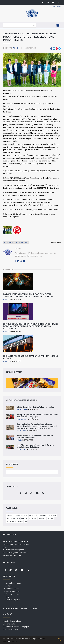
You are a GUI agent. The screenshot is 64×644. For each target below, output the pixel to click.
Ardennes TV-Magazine (48, 515)
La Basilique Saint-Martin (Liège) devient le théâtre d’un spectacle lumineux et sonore (28, 295)
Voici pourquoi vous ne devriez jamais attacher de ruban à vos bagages (37, 416)
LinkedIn (54, 49)
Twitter (60, 49)
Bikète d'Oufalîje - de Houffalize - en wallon (36, 407)
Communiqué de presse (16, 242)
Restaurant (11, 521)
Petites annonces (13, 594)
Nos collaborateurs (13, 583)
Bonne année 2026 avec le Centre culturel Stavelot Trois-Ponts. (35, 437)
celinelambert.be (10, 641)
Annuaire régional (13, 592)
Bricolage (42, 518)
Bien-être (33, 518)
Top (59, 640)
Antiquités (33, 515)
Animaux (25, 515)
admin (16, 48)
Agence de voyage (13, 515)
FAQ (7, 597)
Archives (9, 586)
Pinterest (57, 49)
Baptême (25, 518)
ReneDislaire (22, 409)
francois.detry (22, 419)
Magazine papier (32, 383)
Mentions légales (13, 600)
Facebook (51, 49)
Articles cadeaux (13, 518)
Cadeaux (50, 518)
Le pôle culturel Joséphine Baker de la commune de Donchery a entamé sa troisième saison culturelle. (31, 326)
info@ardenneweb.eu (12, 621)
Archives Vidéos (12, 589)
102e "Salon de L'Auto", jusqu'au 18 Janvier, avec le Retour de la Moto (35, 446)
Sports (20, 521)
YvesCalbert (21, 431)
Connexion (57, 6)
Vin (26, 521)
